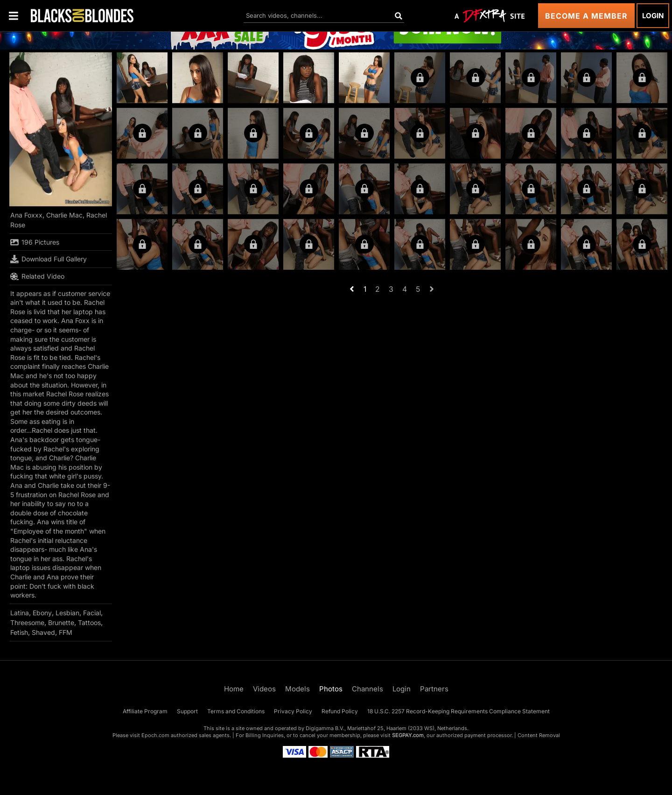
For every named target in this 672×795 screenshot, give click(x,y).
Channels (367, 689)
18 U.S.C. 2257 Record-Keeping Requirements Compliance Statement (458, 711)
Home (234, 689)
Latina (20, 613)
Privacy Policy (293, 711)
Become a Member (586, 16)
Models (297, 689)
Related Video (37, 276)
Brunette (61, 623)
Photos (331, 689)
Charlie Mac (64, 215)
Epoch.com (155, 735)
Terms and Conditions (236, 711)
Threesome (27, 623)
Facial (92, 613)
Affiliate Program (145, 711)
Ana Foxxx (26, 215)
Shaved (43, 632)
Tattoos (89, 623)
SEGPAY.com (408, 735)
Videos (264, 689)
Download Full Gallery (49, 259)
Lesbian (67, 613)
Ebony (42, 613)
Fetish (19, 632)
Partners (434, 689)
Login (653, 16)
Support (187, 711)
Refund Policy (340, 711)
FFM (66, 632)
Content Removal (539, 735)
